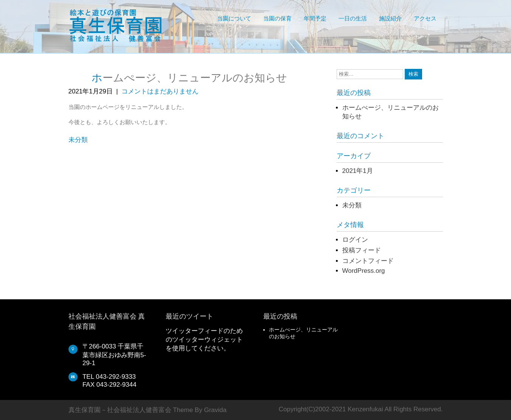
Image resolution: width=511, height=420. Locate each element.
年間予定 (315, 19)
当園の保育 (277, 19)
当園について (234, 19)
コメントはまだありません (160, 91)
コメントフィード (368, 261)
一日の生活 (353, 19)
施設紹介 (390, 19)
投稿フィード (362, 250)
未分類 (78, 140)
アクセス (425, 19)
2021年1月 (358, 171)
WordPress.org (364, 271)
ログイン (355, 240)
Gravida (215, 410)
